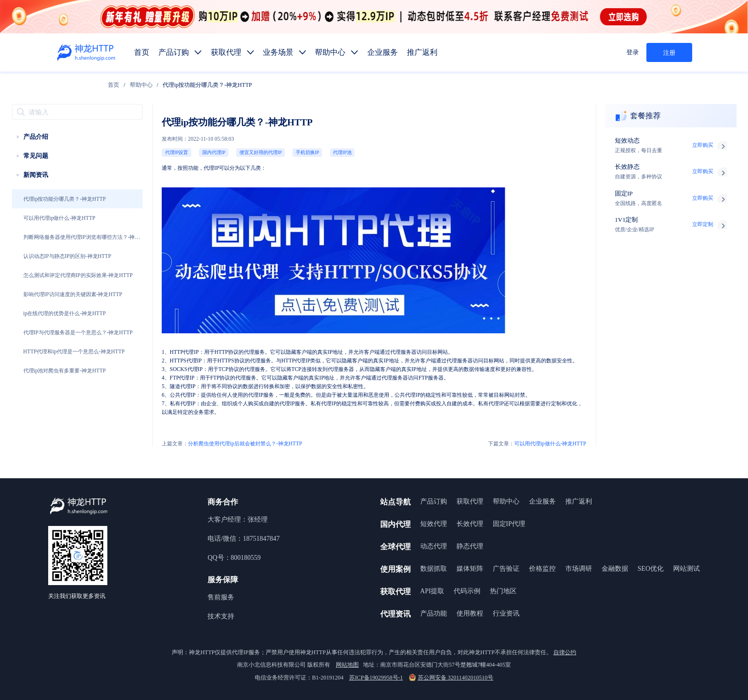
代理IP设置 (177, 152)
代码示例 (467, 591)
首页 (114, 85)
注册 (669, 53)
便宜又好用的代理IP (261, 152)
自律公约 (565, 652)
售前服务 (221, 597)
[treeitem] (77, 137)
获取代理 (470, 501)
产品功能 (434, 613)
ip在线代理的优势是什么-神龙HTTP (65, 313)
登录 (633, 52)
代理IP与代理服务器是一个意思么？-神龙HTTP (78, 332)
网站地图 (347, 665)
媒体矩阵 (470, 569)
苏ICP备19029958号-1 (376, 678)
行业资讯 (506, 613)
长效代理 (470, 524)
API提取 (432, 591)
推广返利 (579, 501)
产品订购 (434, 501)
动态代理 (434, 546)
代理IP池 (342, 152)
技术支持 (221, 616)
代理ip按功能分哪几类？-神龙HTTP (65, 199)
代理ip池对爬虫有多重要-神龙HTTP (65, 371)
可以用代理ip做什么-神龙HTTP (59, 218)
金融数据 (615, 569)
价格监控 (542, 569)
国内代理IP (214, 152)
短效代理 (434, 524)
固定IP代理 (509, 524)
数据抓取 (434, 569)
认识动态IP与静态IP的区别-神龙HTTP (68, 256)
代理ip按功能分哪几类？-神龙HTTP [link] (207, 85)
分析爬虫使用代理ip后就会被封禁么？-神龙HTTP (232, 443)
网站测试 (686, 569)
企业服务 (542, 501)
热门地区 (503, 591)
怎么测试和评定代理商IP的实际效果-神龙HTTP (78, 275)
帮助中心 (141, 85)
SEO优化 (651, 569)
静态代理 (470, 546)
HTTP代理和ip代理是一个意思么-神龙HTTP (74, 351)
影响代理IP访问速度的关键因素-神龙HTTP (73, 294)
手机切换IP (307, 152)
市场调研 (579, 569)
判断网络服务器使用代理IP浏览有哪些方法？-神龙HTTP (82, 240)
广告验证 (506, 569)
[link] (114, 85)
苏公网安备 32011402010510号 (451, 678)
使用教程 (470, 613)
